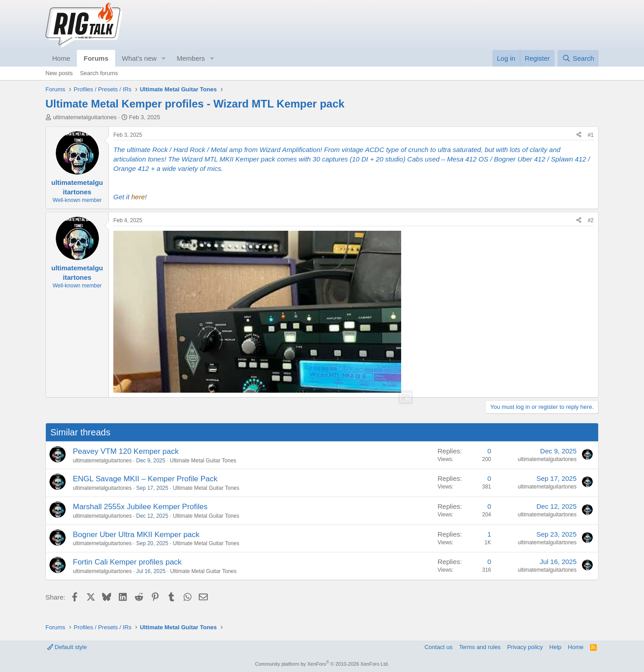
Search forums (99, 73)
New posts (59, 73)
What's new (139, 58)
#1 (591, 135)
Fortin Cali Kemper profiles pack (127, 562)
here (138, 197)
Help (556, 647)
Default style (67, 647)
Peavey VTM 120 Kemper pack (126, 451)
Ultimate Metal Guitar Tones (203, 461)
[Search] (578, 58)
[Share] (579, 135)
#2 (591, 220)
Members (191, 58)
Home (61, 58)
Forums (96, 58)
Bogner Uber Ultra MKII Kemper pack (136, 535)
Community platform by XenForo (322, 664)
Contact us (438, 647)
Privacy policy (525, 647)
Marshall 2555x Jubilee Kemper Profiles (140, 507)
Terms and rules (480, 647)
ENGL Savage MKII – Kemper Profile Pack (145, 479)
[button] (164, 58)
